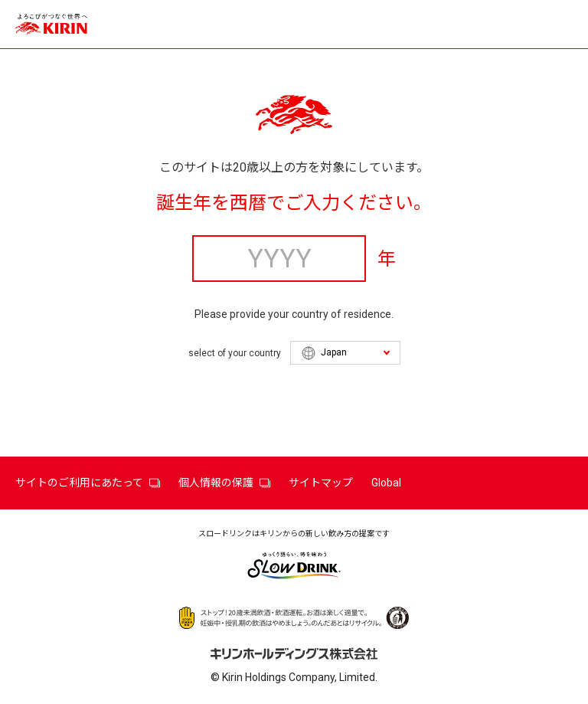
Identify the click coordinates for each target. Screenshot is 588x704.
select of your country (235, 353)
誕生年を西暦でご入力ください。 (294, 203)
